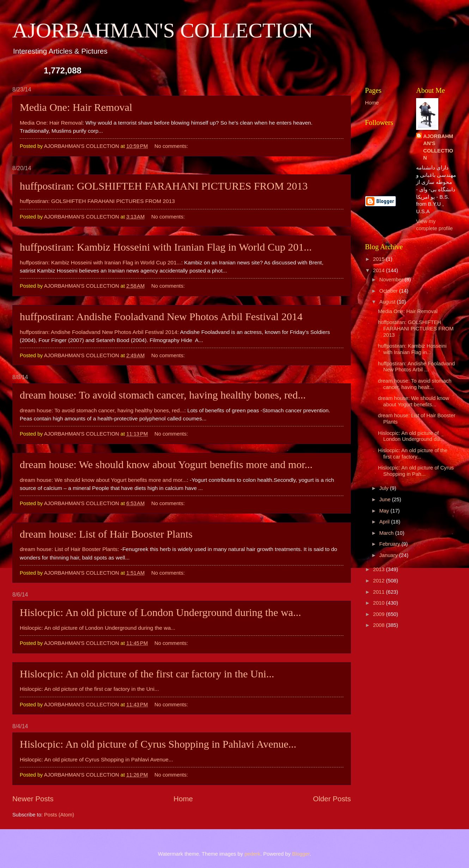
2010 (380, 603)
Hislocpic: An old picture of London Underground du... (411, 436)
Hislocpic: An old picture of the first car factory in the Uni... (147, 674)
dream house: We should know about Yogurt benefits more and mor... (166, 464)
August (388, 302)
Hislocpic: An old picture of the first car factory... (413, 454)
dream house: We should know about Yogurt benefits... (414, 401)
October (389, 291)
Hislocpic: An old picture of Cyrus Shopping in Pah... (416, 471)
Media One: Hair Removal (76, 107)
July (384, 488)
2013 (380, 569)
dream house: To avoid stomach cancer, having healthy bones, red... (163, 395)
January (389, 555)
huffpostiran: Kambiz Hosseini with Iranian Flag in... (412, 349)
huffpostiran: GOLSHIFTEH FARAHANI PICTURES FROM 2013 (164, 186)
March (387, 533)
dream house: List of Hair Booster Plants (106, 534)
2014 (380, 270)
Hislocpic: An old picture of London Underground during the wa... (160, 612)
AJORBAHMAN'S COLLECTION (163, 30)
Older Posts (332, 799)
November (392, 280)
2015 (380, 259)
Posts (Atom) (59, 815)
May (385, 511)
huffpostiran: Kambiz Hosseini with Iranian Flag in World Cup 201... (166, 247)
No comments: (172, 146)
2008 (380, 625)
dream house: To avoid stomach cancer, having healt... (415, 384)
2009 (380, 614)
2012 (380, 581)
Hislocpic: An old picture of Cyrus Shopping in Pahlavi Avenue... (158, 744)
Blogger (301, 854)
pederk (252, 854)
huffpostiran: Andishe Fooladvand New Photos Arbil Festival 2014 (161, 316)
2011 (380, 592)
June (385, 499)
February (390, 544)
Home (183, 799)
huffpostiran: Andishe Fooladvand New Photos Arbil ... (416, 367)
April (385, 522)
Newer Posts (33, 799)
